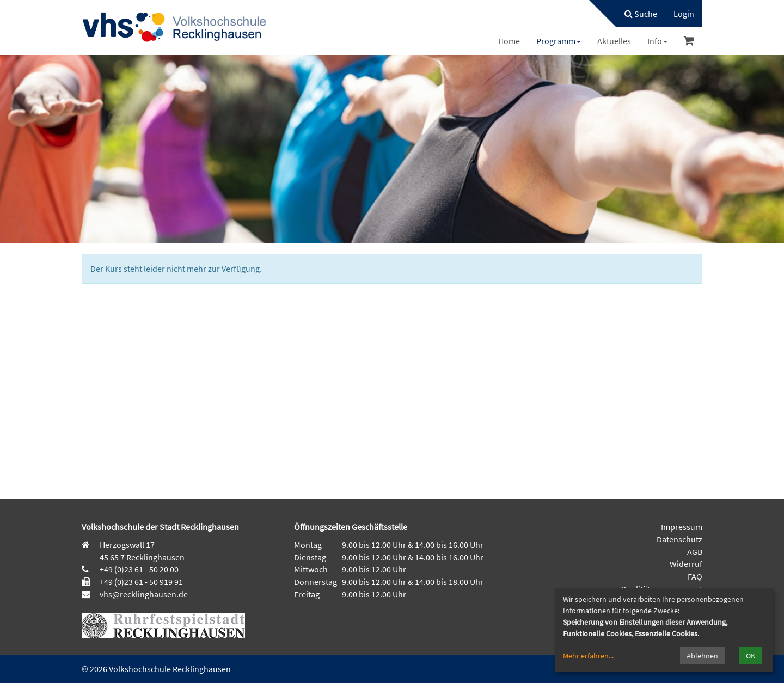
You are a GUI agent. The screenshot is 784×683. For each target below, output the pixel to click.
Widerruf (686, 564)
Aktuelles (614, 41)
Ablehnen (702, 656)
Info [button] (657, 41)
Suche (641, 14)
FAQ (695, 576)
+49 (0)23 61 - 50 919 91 (141, 582)
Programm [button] (559, 41)
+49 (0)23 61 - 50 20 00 (139, 569)
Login (684, 14)
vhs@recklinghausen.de (143, 594)
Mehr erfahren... (588, 656)
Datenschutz (679, 539)
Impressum (682, 527)
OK (751, 656)
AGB (695, 552)
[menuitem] (635, 14)
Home (509, 41)
